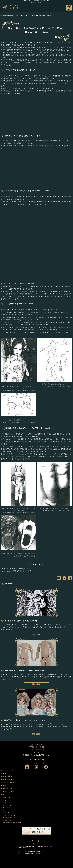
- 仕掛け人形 (6, 820)
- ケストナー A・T (9, 815)
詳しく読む (36, 634)
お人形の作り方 (7, 779)
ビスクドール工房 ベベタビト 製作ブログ (36, 831)
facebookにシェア (70, 578)
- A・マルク (6, 808)
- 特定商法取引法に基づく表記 (11, 823)
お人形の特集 (7, 776)
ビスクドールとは (8, 770)
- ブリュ (5, 803)
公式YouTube (36, 767)
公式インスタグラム (27, 767)
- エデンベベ (6, 805)
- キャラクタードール (10, 818)
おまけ (4, 794)
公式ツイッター (46, 767)
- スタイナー (6, 813)
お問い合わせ (7, 788)
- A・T (4, 810)
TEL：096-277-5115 (36, 3)
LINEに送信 (59, 578)
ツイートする (64, 578)
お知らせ (5, 785)
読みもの (5, 773)
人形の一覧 (6, 797)
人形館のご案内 (7, 782)
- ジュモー (6, 800)
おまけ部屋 (36, 840)
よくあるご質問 (7, 791)
